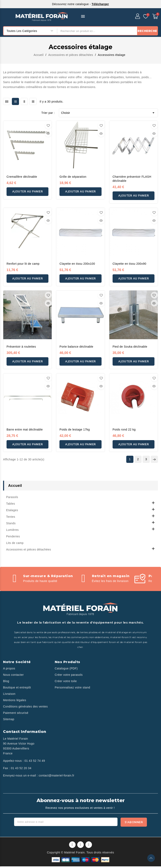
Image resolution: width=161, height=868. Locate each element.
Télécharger (100, 4)
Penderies (13, 538)
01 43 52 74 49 (35, 763)
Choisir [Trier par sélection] (108, 113)
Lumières (12, 532)
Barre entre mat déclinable (25, 431)
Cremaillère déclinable (22, 177)
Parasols (12, 499)
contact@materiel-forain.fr (56, 778)
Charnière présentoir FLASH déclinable (132, 179)
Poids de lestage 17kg (75, 431)
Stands (11, 525)
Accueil (15, 488)
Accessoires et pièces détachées (29, 552)
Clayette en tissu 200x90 (129, 264)
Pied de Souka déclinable (130, 348)
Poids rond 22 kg (124, 431)
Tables (11, 506)
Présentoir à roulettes (21, 348)
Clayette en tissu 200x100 (77, 264)
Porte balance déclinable (76, 348)
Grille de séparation (73, 177)
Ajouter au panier (27, 193)
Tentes (11, 519)
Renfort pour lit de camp (23, 264)
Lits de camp (15, 545)
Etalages (12, 512)
